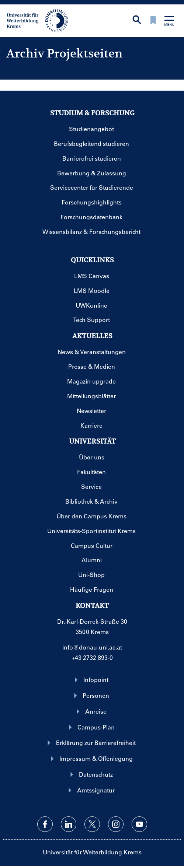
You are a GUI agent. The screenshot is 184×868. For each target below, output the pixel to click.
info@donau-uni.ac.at (92, 647)
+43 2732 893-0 (92, 657)
